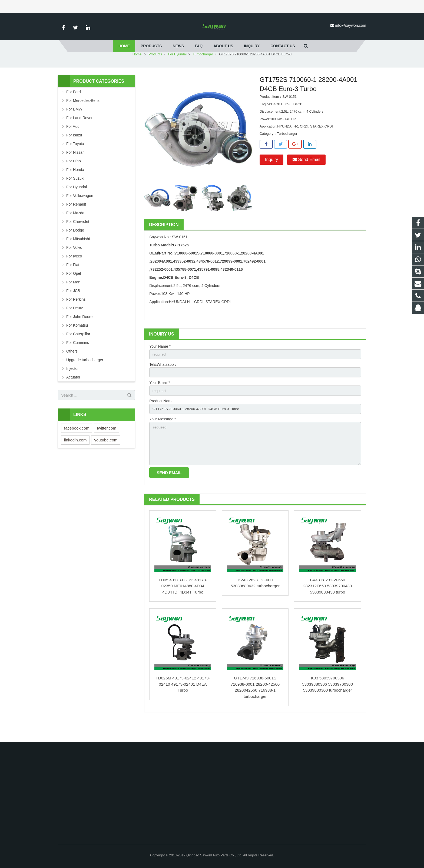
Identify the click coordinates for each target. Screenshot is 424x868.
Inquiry (271, 175)
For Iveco (74, 272)
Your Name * (160, 362)
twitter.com (107, 444)
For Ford (74, 108)
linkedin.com (75, 456)
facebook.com (77, 444)
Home (137, 70)
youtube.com (106, 456)
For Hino (74, 177)
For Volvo (74, 263)
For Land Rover (79, 134)
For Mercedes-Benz (83, 116)
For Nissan (75, 168)
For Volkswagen (80, 212)
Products (155, 70)
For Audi (73, 142)
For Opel (74, 289)
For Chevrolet (78, 237)
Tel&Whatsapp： (163, 381)
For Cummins (78, 358)
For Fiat (73, 281)
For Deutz (74, 324)
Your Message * (163, 437)
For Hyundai (177, 70)
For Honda (75, 186)
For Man (73, 298)
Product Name (161, 418)
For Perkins (76, 315)
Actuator (73, 393)
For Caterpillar (78, 350)
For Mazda (75, 229)
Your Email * (160, 400)
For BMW (74, 125)
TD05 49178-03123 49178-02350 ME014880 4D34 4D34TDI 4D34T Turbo (183, 606)
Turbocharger (203, 70)
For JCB (73, 307)
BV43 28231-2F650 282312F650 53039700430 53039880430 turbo (327, 606)
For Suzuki (75, 194)
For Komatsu (77, 341)
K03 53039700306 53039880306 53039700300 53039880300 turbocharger (327, 704)
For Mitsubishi (78, 255)
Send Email (306, 175)
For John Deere (79, 333)
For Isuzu (74, 151)
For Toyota (75, 160)
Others (72, 367)
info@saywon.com (351, 25)
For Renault (76, 220)
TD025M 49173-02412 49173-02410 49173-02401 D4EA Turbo (183, 704)
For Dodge (75, 246)
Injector (72, 384)
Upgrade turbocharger (85, 376)
